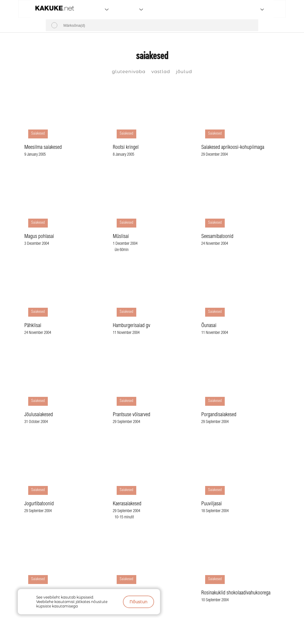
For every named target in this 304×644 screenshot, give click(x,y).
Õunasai (209, 326)
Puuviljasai (212, 504)
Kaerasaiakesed (127, 504)
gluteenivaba (129, 71)
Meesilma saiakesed (43, 148)
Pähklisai (33, 326)
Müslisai (121, 237)
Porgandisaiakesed (219, 415)
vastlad (161, 71)
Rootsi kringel (126, 148)
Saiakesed (38, 134)
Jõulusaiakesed (39, 415)
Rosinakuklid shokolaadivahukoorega (236, 593)
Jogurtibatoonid (39, 504)
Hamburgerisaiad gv (132, 326)
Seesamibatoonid (217, 237)
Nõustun (138, 602)
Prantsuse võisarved (132, 415)
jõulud (184, 71)
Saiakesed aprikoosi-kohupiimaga (233, 148)
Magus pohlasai (39, 237)
